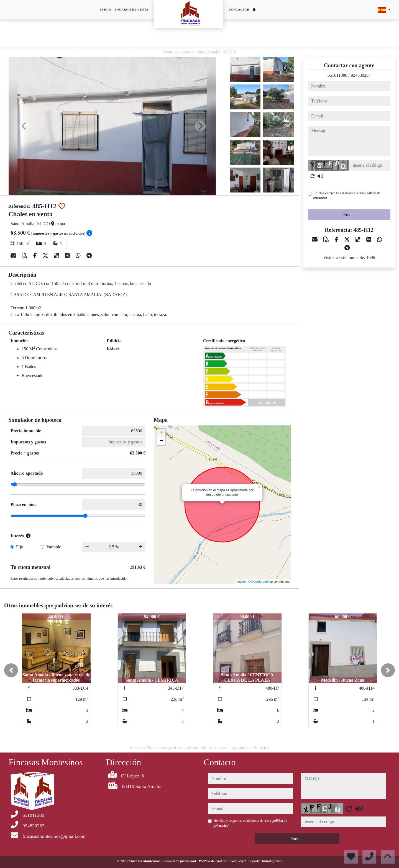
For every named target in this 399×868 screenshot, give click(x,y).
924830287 (361, 75)
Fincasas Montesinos (145, 861)
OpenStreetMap (262, 582)
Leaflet (241, 582)
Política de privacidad (180, 861)
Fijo (20, 547)
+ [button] (161, 433)
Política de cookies (213, 861)
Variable (54, 547)
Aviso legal (238, 861)
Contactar (239, 9)
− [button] (161, 441)
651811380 (337, 75)
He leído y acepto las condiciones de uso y (347, 195)
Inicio (106, 9)
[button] (11, 670)
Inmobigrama (272, 861)
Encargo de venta (131, 9)
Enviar (349, 215)
